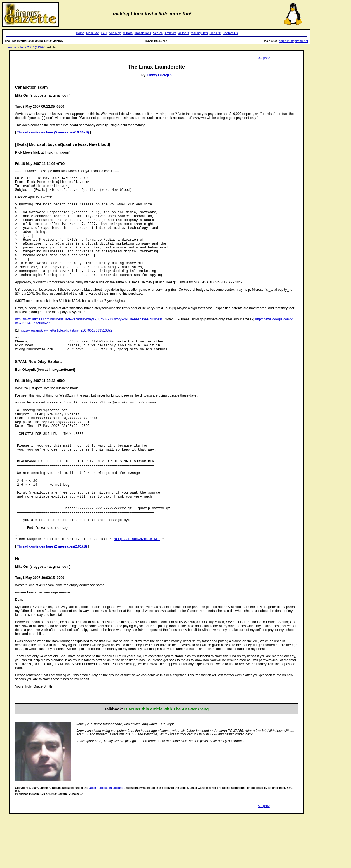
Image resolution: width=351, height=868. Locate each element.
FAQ (104, 33)
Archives (171, 33)
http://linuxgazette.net (294, 41)
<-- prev (264, 58)
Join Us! (215, 33)
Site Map (115, 33)
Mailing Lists (199, 33)
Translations (143, 33)
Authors (184, 33)
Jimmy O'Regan (159, 75)
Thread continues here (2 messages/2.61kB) (52, 599)
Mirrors (128, 33)
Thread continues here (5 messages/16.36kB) (53, 132)
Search (158, 33)
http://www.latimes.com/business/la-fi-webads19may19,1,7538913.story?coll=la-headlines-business (89, 339)
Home (80, 33)
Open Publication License (106, 840)
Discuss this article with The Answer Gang (166, 761)
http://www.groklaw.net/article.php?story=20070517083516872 (66, 350)
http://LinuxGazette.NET (137, 591)
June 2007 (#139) (32, 47)
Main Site (93, 33)
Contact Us (230, 33)
